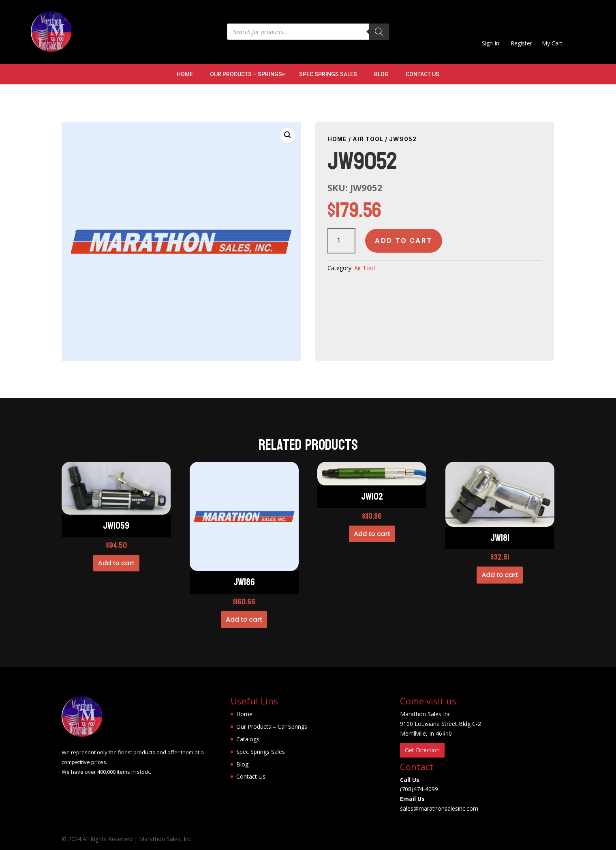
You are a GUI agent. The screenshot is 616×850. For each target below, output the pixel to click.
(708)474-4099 (419, 789)
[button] (288, 135)
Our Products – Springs (246, 74)
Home (185, 74)
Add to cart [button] (116, 563)
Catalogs (248, 739)
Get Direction (422, 750)
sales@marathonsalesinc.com (439, 808)
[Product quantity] (341, 241)
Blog (381, 74)
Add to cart (404, 240)
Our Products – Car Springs (272, 727)
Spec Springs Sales (328, 74)
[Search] (379, 32)
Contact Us (422, 74)
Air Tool (368, 139)
